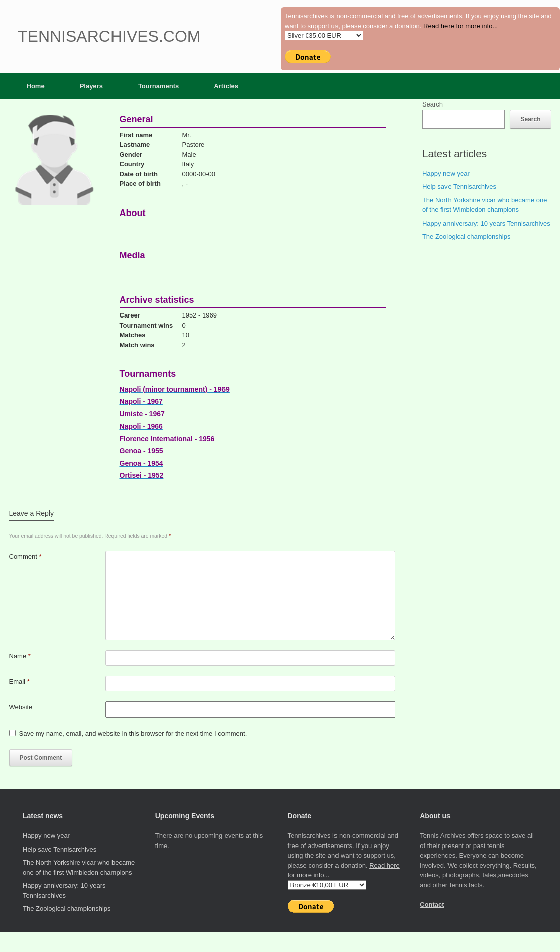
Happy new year (446, 174)
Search (433, 104)
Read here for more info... (461, 26)
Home (36, 86)
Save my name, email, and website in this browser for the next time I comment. (133, 734)
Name (20, 656)
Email (19, 681)
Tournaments (158, 86)
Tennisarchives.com (109, 36)
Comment (25, 556)
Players (91, 86)
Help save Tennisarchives (459, 187)
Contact (432, 905)
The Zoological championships (467, 236)
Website (21, 707)
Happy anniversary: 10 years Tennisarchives (486, 223)
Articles (226, 86)
